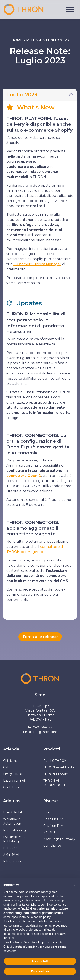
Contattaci (11, 787)
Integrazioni (12, 861)
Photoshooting (15, 830)
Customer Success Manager (37, 264)
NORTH (49, 832)
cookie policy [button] (42, 917)
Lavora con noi (14, 781)
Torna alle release (40, 637)
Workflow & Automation (12, 821)
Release (34, 40)
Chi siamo (10, 761)
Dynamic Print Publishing (14, 839)
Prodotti (52, 749)
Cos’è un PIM (53, 826)
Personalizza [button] (40, 971)
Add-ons (12, 801)
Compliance (52, 846)
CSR (6, 767)
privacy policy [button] (12, 900)
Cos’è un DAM (54, 819)
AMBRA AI (11, 855)
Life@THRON (13, 774)
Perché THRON (55, 761)
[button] (74, 885)
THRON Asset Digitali (59, 767)
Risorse (51, 801)
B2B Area (10, 848)
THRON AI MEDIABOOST (54, 783)
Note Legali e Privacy (59, 839)
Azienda (11, 749)
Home (17, 40)
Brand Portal (12, 812)
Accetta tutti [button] (40, 961)
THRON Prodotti (56, 774)
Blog (47, 812)
